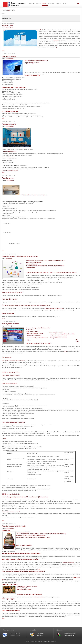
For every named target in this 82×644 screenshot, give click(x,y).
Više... (3, 51)
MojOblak (41, 30)
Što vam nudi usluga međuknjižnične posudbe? (38, 328)
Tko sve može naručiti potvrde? (34, 262)
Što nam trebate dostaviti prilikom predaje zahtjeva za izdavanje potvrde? (45, 266)
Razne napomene (30, 267)
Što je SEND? (29, 330)
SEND (66, 351)
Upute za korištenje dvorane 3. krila (10, 171)
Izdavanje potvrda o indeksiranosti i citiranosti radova (20, 256)
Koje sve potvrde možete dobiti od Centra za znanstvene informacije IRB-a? (45, 261)
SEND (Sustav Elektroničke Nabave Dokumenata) (14, 361)
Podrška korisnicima (30, 64)
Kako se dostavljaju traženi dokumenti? (38, 338)
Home (9, 10)
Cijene (29, 340)
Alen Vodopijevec (10, 58)
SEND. (75, 578)
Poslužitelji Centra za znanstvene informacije (36, 60)
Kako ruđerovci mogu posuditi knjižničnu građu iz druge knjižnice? (34, 537)
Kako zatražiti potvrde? (32, 264)
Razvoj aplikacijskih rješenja (32, 62)
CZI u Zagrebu (40, 633)
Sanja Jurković (9, 28)
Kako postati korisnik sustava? (35, 333)
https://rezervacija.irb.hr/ (10, 152)
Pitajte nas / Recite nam (69, 635)
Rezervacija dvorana (9, 124)
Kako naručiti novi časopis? (24, 589)
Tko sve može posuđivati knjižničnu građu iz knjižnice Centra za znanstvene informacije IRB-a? (41, 534)
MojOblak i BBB (7, 26)
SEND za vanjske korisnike (56, 332)
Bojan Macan (9, 259)
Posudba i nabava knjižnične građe (14, 526)
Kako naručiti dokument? (34, 336)
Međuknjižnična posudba (10, 324)
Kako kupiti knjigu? (22, 588)
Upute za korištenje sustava (8, 157)
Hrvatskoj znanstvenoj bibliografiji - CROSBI (54, 308)
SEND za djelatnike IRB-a (33, 332)
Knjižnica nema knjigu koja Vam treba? (27, 586)
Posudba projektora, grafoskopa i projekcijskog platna (25, 195)
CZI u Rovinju (40, 635)
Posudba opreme (8, 178)
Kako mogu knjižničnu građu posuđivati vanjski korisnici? (31, 535)
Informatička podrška (9, 56)
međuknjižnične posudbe (68, 563)
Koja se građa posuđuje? (23, 532)
